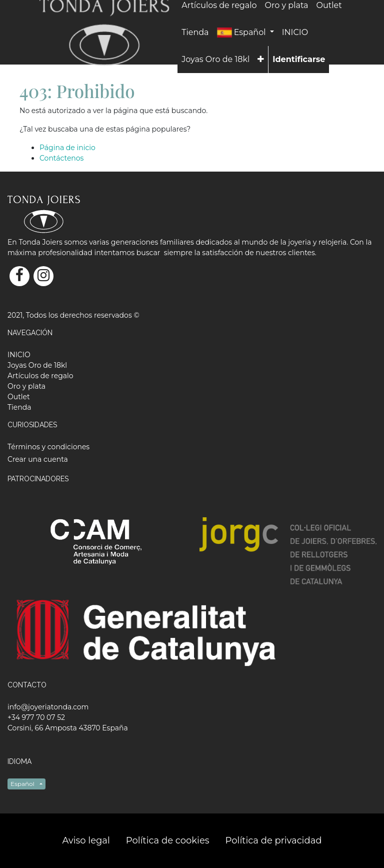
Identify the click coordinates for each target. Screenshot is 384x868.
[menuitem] (195, 33)
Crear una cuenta (38, 459)
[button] (261, 60)
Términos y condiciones (48, 447)
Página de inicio (67, 148)
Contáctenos (61, 158)
